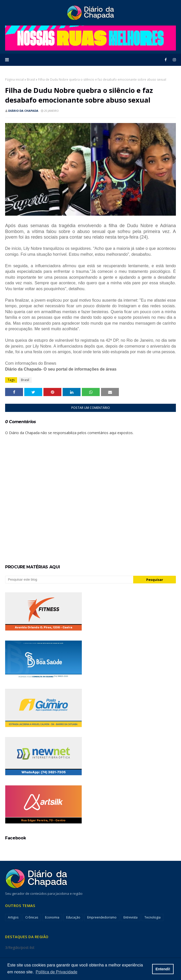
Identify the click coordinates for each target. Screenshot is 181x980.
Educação (73, 917)
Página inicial (14, 79)
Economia (52, 917)
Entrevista (131, 917)
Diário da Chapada (23, 111)
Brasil (31, 79)
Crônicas (32, 917)
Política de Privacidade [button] (57, 972)
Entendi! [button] (163, 969)
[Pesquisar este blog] (69, 580)
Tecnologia (152, 917)
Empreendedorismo (102, 917)
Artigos (13, 917)
